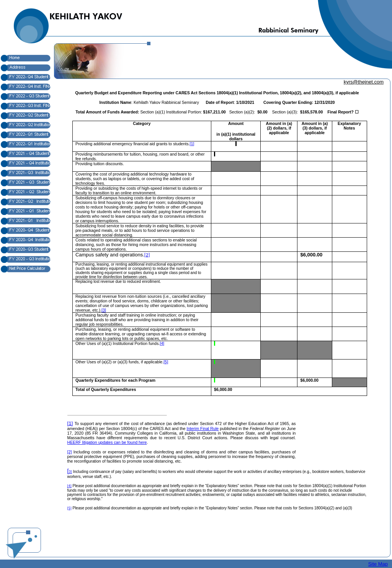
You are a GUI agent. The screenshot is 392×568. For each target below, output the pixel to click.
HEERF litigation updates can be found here (107, 442)
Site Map (378, 564)
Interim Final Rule (203, 428)
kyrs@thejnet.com (364, 82)
